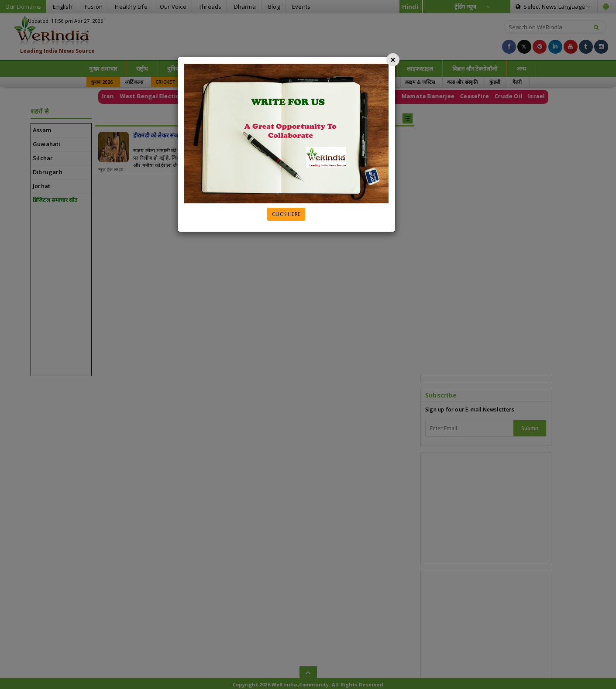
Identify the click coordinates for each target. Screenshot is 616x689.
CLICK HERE (286, 214)
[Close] (393, 60)
